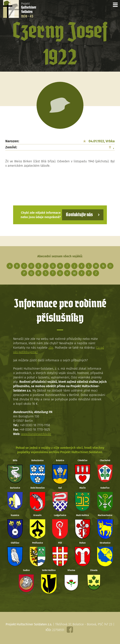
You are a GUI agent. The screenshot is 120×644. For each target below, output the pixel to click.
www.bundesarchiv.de (36, 434)
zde (51, 348)
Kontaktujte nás (79, 215)
